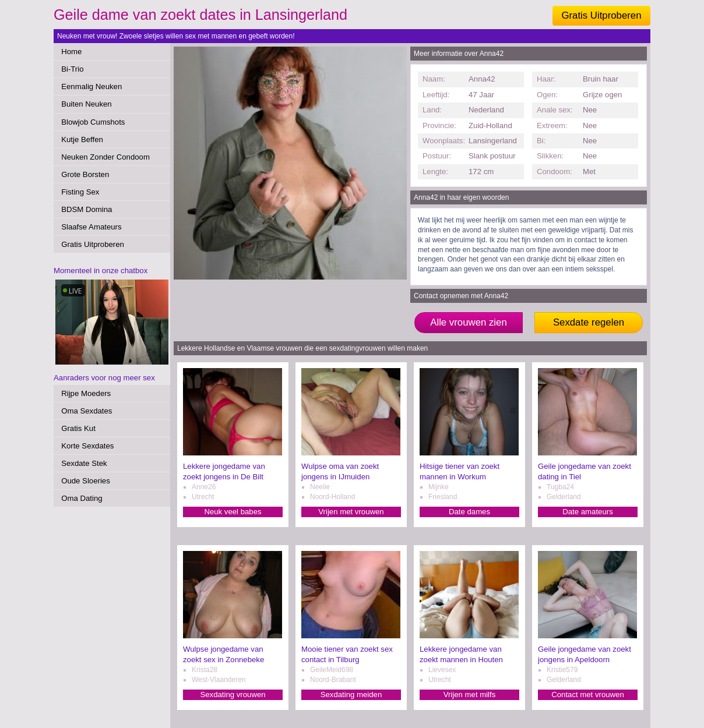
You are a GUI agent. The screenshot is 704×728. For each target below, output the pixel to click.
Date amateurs (588, 512)
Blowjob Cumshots (93, 122)
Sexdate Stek (84, 463)
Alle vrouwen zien (469, 322)
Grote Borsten (85, 174)
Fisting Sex (80, 192)
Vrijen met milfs (470, 695)
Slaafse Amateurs (91, 227)
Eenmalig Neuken (91, 86)
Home (71, 52)
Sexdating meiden (351, 695)
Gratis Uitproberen (601, 15)
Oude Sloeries (86, 481)
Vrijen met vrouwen (351, 512)
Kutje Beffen (82, 139)
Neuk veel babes (233, 512)
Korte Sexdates (87, 446)
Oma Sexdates (87, 411)
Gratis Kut (78, 428)
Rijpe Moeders (86, 393)
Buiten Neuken (87, 104)
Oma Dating (82, 498)
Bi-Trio (72, 69)
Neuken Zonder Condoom (105, 157)
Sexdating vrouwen (233, 695)
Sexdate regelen (589, 322)
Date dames (469, 512)
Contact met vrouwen (588, 695)
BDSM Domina (87, 209)
